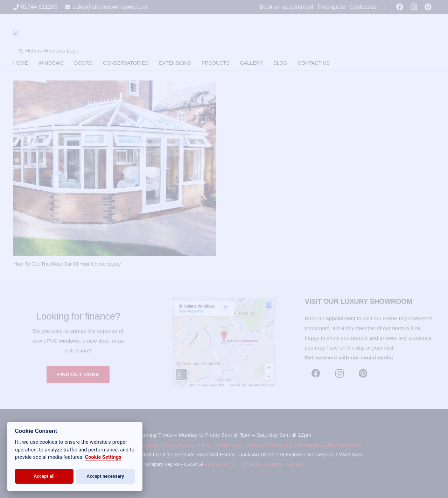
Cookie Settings (103, 457)
